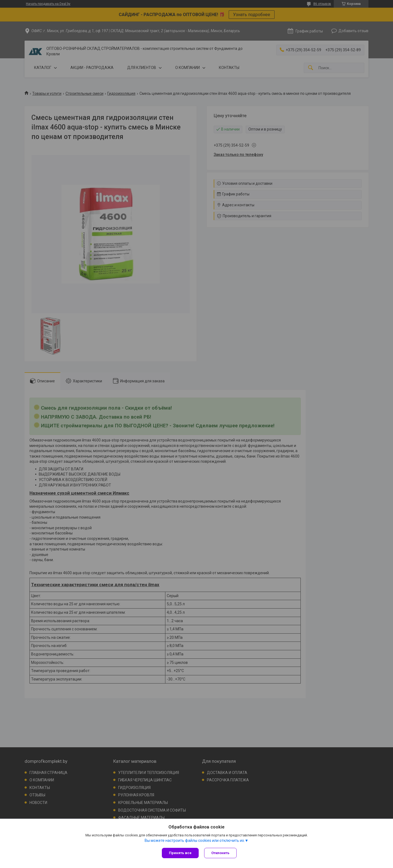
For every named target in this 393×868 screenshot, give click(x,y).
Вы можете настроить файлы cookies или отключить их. (195, 840)
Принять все (180, 853)
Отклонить (220, 853)
